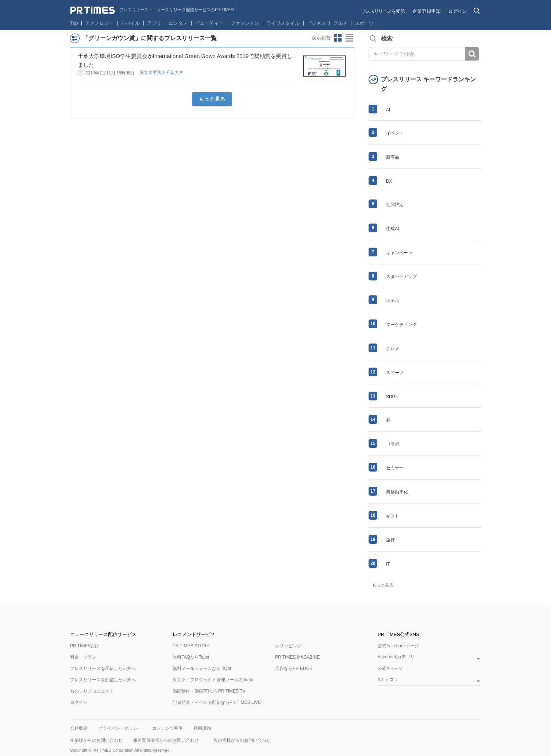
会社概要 (79, 728)
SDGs (392, 397)
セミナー (395, 468)
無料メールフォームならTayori (203, 668)
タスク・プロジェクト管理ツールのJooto (213, 680)
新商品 (393, 157)
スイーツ (395, 373)
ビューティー (209, 23)
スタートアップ (401, 276)
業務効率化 (397, 492)
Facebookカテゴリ (396, 657)
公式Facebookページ (398, 646)
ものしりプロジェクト (92, 691)
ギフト (393, 516)
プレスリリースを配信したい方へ (103, 680)
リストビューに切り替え (350, 38)
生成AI (392, 229)
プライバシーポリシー (120, 728)
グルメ (340, 23)
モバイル (130, 23)
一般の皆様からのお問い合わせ (240, 740)
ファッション (245, 23)
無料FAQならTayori (192, 657)
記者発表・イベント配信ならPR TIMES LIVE (217, 702)
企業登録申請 (427, 11)
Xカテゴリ (388, 680)
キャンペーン (399, 253)
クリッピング (288, 646)
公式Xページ (390, 668)
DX (389, 181)
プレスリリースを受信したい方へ (103, 668)
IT (388, 564)
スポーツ (364, 23)
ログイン (458, 11)
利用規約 (202, 728)
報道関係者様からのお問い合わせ (166, 740)
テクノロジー (99, 23)
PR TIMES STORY (191, 646)
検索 (472, 54)
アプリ (154, 23)
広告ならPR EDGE (294, 668)
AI (388, 110)
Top (74, 23)
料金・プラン (83, 657)
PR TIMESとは (85, 646)
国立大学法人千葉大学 (162, 73)
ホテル (393, 301)
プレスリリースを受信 (383, 11)
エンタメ (178, 23)
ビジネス (316, 23)
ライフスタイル (283, 23)
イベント (395, 133)
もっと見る (212, 99)
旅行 (390, 540)
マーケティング (401, 325)
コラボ (393, 444)
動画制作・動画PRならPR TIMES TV (209, 691)
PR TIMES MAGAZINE (297, 657)
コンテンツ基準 (167, 728)
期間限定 (395, 205)
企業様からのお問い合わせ (96, 740)
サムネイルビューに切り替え (338, 38)
